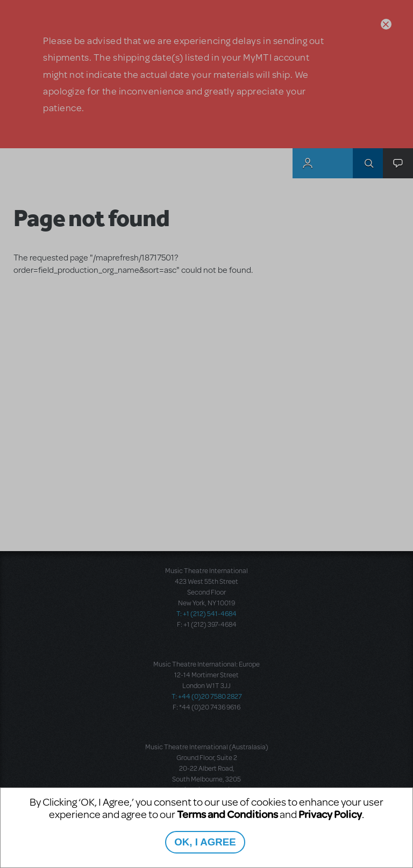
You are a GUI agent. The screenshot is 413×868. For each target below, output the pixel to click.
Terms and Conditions (227, 814)
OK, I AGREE (205, 842)
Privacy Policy (330, 814)
